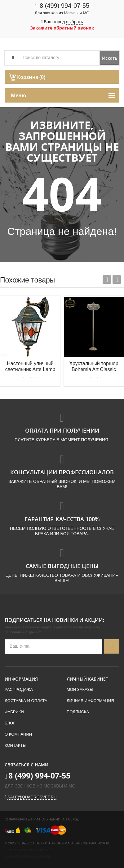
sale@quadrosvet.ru (32, 797)
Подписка (78, 712)
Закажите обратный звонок (62, 28)
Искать (110, 58)
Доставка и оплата (26, 701)
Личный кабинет (87, 679)
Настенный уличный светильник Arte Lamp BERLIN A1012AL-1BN (30, 367)
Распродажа (19, 689)
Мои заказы (80, 689)
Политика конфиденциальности (28, 850)
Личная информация (90, 701)
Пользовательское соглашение (28, 856)
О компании (18, 734)
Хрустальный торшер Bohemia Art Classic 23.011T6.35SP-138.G (94, 367)
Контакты (15, 745)
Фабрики (14, 712)
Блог (10, 723)
